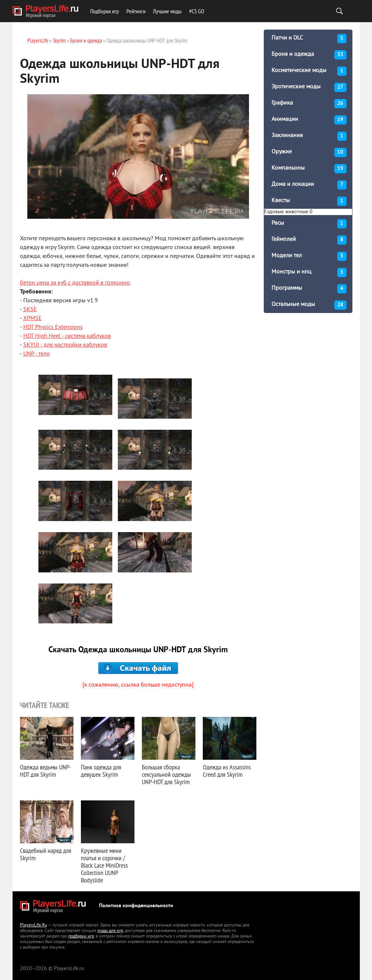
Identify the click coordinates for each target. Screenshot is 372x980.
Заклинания (309, 136)
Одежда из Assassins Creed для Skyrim (227, 771)
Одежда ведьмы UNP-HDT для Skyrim (45, 771)
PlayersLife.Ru (33, 925)
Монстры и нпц (309, 273)
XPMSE (33, 319)
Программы (309, 289)
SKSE (30, 310)
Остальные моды (309, 305)
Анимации (309, 120)
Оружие (309, 152)
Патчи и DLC (309, 39)
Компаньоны (309, 169)
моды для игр (110, 931)
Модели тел (309, 256)
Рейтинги (136, 11)
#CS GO (197, 11)
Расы (309, 224)
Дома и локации (309, 185)
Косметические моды (309, 71)
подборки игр (81, 937)
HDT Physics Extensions (53, 327)
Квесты (309, 201)
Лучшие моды (167, 11)
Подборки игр (105, 11)
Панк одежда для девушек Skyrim (101, 771)
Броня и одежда (309, 55)
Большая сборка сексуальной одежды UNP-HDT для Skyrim (166, 774)
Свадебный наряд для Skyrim (46, 854)
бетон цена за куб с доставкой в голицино (75, 283)
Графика (309, 104)
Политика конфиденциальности (136, 906)
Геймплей (309, 240)
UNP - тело (37, 354)
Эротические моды (309, 87)
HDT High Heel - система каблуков (67, 336)
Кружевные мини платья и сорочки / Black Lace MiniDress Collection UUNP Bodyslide (104, 865)
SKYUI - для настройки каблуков (65, 345)
